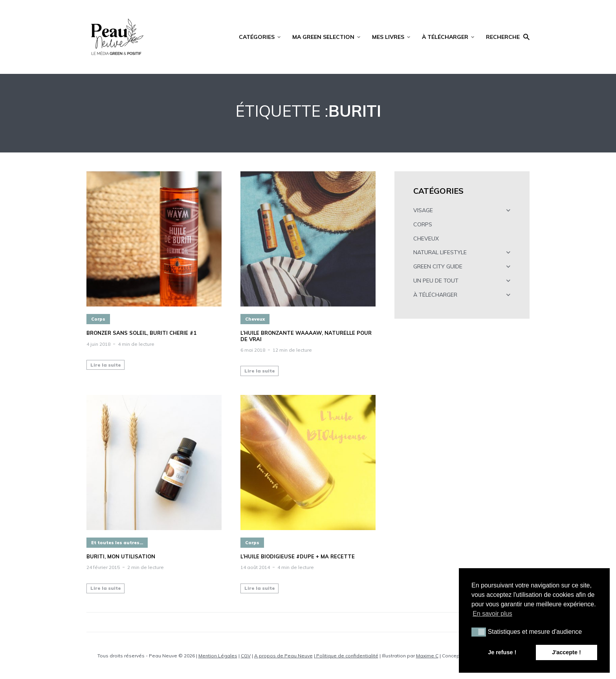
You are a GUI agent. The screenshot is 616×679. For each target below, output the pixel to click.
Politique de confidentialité (347, 656)
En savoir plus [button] (492, 614)
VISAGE (423, 210)
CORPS (423, 224)
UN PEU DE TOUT (436, 281)
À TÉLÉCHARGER (445, 37)
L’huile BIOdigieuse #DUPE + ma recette (298, 557)
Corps (98, 319)
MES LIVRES (388, 37)
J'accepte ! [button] (566, 652)
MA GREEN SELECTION (323, 37)
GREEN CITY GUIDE (438, 266)
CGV (246, 656)
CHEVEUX (426, 239)
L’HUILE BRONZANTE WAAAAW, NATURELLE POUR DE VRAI (306, 336)
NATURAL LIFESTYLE (440, 252)
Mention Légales (218, 656)
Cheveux (255, 319)
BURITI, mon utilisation (121, 557)
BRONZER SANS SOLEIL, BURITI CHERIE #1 (141, 333)
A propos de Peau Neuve (283, 656)
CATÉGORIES (257, 37)
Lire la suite (106, 365)
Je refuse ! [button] (502, 652)
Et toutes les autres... (117, 543)
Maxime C (427, 656)
